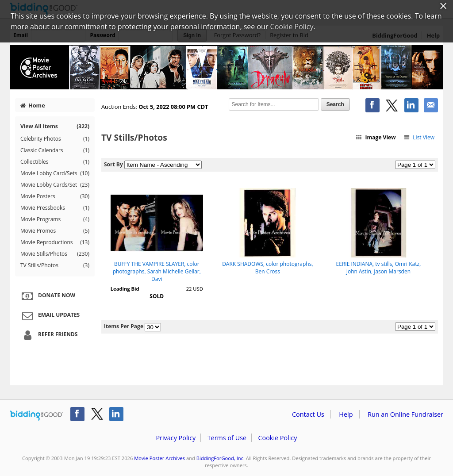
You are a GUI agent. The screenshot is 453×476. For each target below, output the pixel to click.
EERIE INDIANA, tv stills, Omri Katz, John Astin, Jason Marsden (379, 268)
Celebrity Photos (55, 139)
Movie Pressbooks (55, 208)
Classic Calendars (55, 150)
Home (33, 105)
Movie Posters (55, 196)
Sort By (113, 164)
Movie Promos (55, 231)
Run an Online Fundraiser (405, 414)
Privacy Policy (176, 438)
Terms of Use (227, 438)
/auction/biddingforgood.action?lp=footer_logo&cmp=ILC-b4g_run (36, 416)
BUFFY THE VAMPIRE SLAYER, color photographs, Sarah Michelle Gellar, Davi (157, 271)
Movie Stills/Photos (55, 254)
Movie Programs (55, 219)
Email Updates (50, 315)
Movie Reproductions (55, 242)
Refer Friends (48, 335)
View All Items (55, 126)
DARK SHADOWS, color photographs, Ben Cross (267, 268)
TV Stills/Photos (55, 265)
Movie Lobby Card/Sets (55, 173)
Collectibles (55, 162)
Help (346, 414)
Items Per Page (124, 326)
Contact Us (308, 414)
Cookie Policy (277, 438)
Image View (376, 137)
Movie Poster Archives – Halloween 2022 (226, 67)
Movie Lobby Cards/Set (55, 185)
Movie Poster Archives (159, 458)
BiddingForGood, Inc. (221, 458)
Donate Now (47, 296)
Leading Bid (125, 289)
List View (419, 137)
